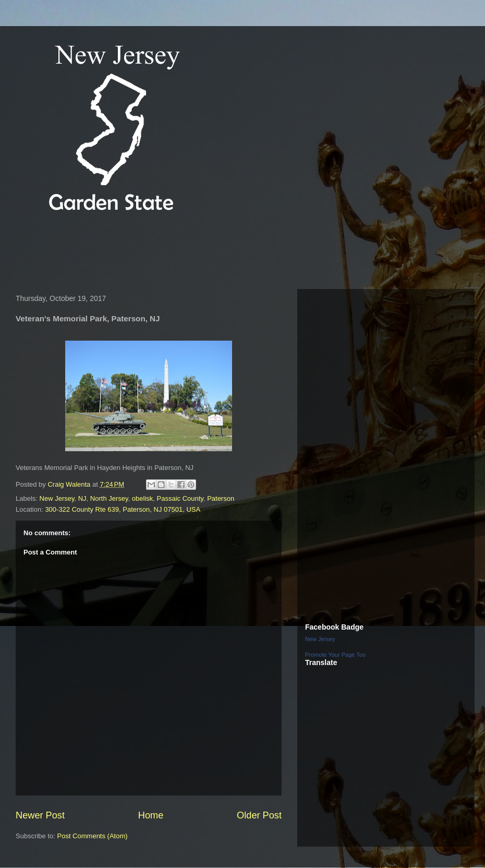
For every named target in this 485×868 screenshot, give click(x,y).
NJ (82, 498)
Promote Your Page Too (335, 655)
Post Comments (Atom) (93, 836)
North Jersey (109, 498)
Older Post (259, 815)
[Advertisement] (200, 252)
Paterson (221, 498)
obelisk (142, 498)
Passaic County (180, 498)
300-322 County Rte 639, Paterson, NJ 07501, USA (123, 509)
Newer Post (40, 815)
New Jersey (57, 498)
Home (151, 815)
